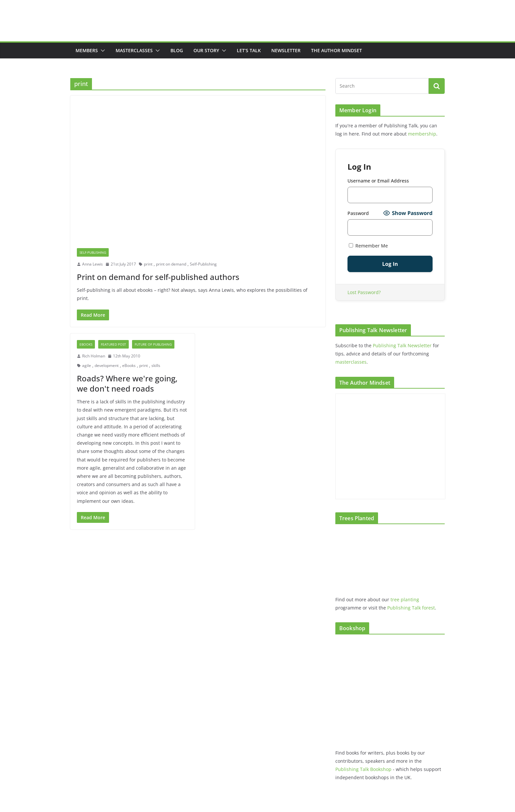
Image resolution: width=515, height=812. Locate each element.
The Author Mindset (336, 50)
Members (87, 50)
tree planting (405, 599)
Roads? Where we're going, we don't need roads (127, 383)
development (107, 365)
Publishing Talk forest (411, 608)
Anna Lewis (92, 264)
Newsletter (286, 50)
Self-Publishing (93, 252)
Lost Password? (364, 292)
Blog (177, 50)
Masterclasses (134, 50)
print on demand (171, 264)
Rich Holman (94, 356)
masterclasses (351, 362)
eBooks (86, 344)
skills (156, 365)
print (148, 264)
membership (422, 134)
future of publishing (153, 344)
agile (87, 365)
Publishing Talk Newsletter (402, 345)
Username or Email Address (378, 181)
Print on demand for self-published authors (158, 277)
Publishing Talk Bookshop (363, 769)
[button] (101, 51)
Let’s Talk (249, 50)
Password (358, 213)
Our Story (206, 50)
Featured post (113, 344)
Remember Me (368, 246)
